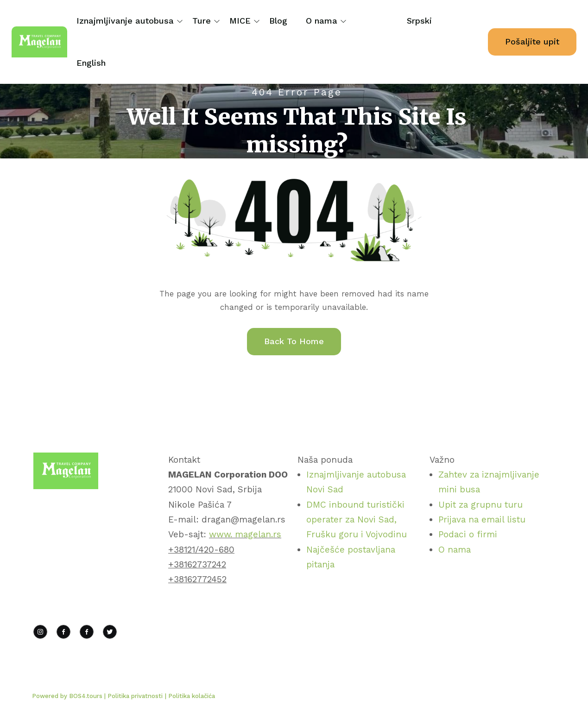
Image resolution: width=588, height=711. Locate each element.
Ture (202, 21)
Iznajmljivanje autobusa (125, 21)
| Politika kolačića (190, 696)
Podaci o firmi (468, 534)
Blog (278, 21)
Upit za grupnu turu (481, 505)
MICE (240, 21)
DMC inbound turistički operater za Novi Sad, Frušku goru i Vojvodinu (357, 520)
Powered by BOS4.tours (68, 696)
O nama (322, 21)
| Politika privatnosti (133, 696)
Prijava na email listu (482, 519)
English (91, 63)
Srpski (419, 21)
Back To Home (294, 341)
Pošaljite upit (532, 41)
